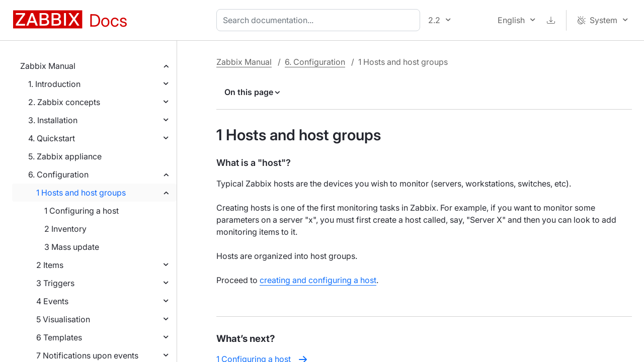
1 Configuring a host (82, 211)
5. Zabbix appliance (65, 156)
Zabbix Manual (48, 66)
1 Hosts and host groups (81, 193)
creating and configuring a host (318, 280)
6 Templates (59, 337)
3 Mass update (72, 247)
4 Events (52, 301)
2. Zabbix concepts (64, 102)
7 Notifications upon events (87, 355)
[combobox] (320, 20)
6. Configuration (58, 174)
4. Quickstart (52, 138)
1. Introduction (54, 84)
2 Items (50, 265)
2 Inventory (65, 229)
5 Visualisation (63, 319)
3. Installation (53, 120)
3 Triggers (55, 283)
